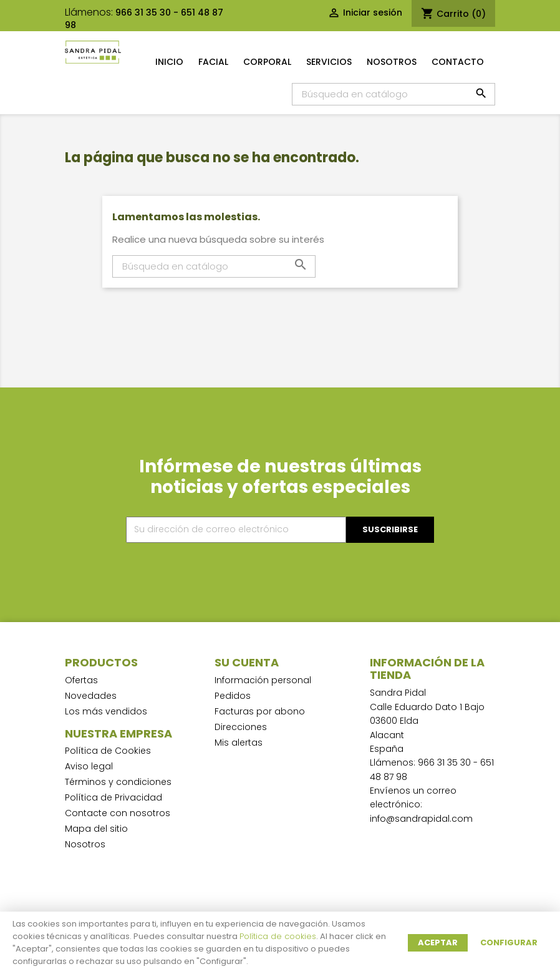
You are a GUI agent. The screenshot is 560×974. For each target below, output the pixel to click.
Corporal (267, 62)
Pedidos (233, 696)
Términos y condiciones (118, 782)
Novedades (91, 696)
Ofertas (81, 680)
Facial (213, 62)
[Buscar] (393, 94)
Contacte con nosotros (118, 813)
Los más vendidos (106, 711)
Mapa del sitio (96, 829)
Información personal (263, 680)
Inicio (169, 62)
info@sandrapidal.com (421, 819)
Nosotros (392, 62)
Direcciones (241, 727)
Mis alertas (239, 743)
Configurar (509, 942)
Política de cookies (278, 936)
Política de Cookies (108, 751)
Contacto (458, 62)
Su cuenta (247, 662)
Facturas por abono (260, 711)
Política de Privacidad (113, 797)
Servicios (329, 62)
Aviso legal (89, 766)
